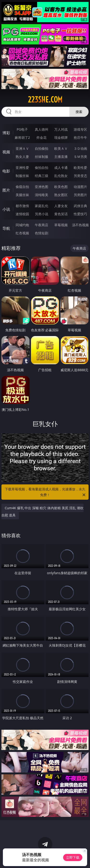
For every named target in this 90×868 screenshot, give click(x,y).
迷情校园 (22, 214)
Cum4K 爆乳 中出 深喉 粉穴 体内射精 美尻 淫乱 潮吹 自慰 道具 (42, 512)
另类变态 (80, 176)
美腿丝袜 (22, 195)
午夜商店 (42, 225)
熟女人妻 (22, 157)
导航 (6, 228)
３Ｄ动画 (80, 148)
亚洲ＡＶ (22, 148)
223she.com (45, 100)
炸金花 (42, 137)
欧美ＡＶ (61, 148)
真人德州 (42, 129)
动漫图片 (80, 187)
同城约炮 (22, 225)
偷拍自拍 (42, 168)
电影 (6, 171)
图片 (6, 190)
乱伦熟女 (61, 176)
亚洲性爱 (22, 168)
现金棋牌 (61, 137)
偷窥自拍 (22, 187)
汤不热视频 (80, 225)
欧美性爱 (80, 168)
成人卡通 (61, 168)
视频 (6, 152)
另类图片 (80, 195)
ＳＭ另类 (80, 157)
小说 (6, 209)
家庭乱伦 (42, 206)
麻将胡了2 (22, 137)
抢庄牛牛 (80, 137)
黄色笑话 (61, 214)
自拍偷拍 (42, 148)
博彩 (6, 133)
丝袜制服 (42, 157)
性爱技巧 (80, 214)
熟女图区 (61, 195)
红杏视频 (22, 233)
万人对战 (61, 129)
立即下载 (73, 857)
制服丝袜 (22, 176)
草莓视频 (61, 225)
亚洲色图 (42, 187)
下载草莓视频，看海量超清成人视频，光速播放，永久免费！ (46, 492)
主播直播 (61, 157)
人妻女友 (61, 206)
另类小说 (42, 214)
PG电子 (22, 129)
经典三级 (42, 176)
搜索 (79, 112)
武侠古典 (80, 206)
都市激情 (22, 206)
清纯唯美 (42, 195)
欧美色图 (61, 187)
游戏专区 (80, 129)
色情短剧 (42, 233)
